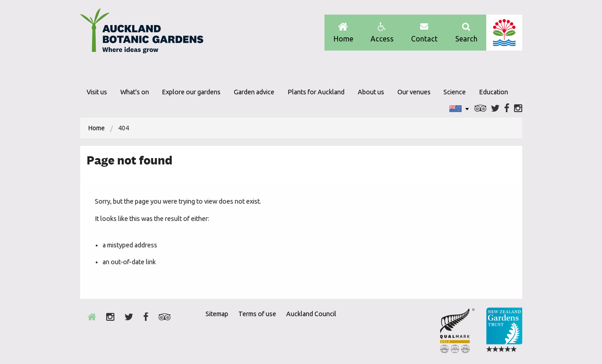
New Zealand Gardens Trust (504, 330)
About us (371, 92)
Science (455, 92)
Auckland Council (504, 33)
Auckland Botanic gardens (142, 33)
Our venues (414, 92)
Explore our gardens (191, 92)
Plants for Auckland (316, 92)
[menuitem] (97, 128)
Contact (424, 33)
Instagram (518, 109)
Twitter (495, 109)
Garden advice (254, 92)
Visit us (97, 92)
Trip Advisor (481, 109)
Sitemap (217, 314)
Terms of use (257, 314)
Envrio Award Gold (457, 330)
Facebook (507, 109)
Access (382, 33)
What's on (135, 92)
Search (466, 33)
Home (343, 33)
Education (494, 92)
